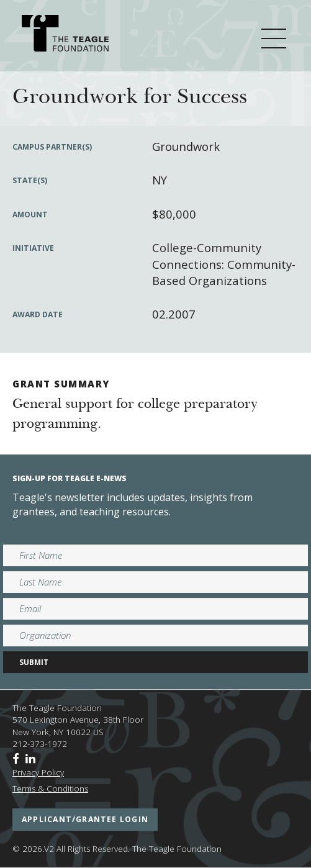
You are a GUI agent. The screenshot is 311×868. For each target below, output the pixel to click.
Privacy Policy (38, 772)
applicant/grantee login (85, 819)
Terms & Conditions (50, 789)
